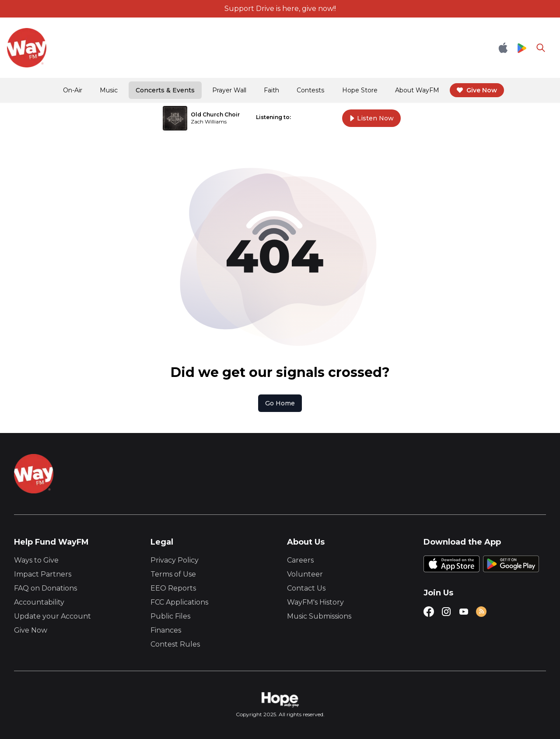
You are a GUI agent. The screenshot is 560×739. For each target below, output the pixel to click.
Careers (300, 560)
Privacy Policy (175, 560)
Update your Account (52, 616)
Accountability (39, 602)
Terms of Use (173, 574)
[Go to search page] (541, 48)
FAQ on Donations (45, 588)
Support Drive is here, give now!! (280, 9)
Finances (166, 630)
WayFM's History (315, 602)
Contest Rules (175, 644)
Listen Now (371, 118)
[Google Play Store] (522, 48)
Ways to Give (36, 560)
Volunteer (305, 574)
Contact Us (306, 588)
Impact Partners (43, 574)
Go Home (280, 403)
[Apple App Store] (503, 48)
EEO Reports (173, 588)
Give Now (31, 630)
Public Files (170, 616)
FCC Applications (179, 602)
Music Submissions (319, 616)
